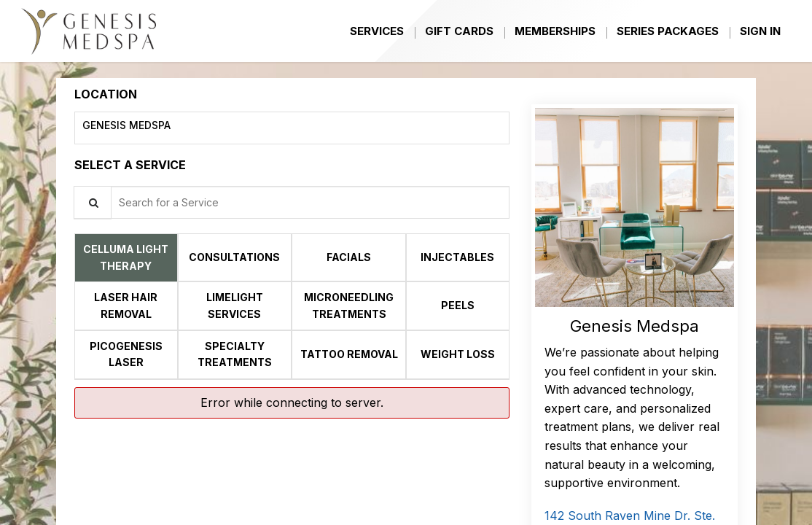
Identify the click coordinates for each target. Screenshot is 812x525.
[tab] (126, 257)
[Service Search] (93, 202)
